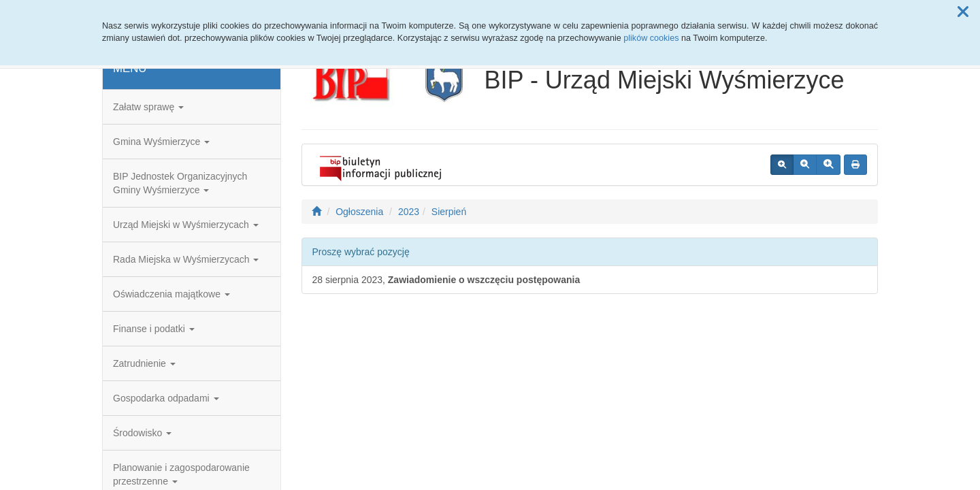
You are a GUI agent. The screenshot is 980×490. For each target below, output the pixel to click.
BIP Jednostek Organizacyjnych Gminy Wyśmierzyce (180, 183)
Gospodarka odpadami (166, 398)
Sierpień (449, 212)
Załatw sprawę (148, 107)
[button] (963, 12)
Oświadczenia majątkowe (171, 294)
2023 (409, 212)
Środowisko (142, 433)
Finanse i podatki (154, 329)
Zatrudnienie (144, 363)
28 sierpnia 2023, (446, 280)
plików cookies (651, 38)
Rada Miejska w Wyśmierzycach (186, 259)
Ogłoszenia (359, 212)
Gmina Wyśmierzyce (161, 142)
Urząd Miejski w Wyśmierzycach (186, 225)
